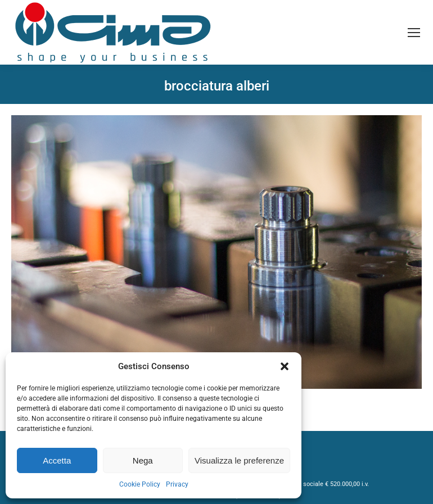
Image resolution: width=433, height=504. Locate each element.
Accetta (57, 460)
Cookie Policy (140, 484)
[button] (285, 366)
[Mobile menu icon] (414, 33)
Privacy (177, 484)
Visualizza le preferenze (239, 460)
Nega (143, 460)
